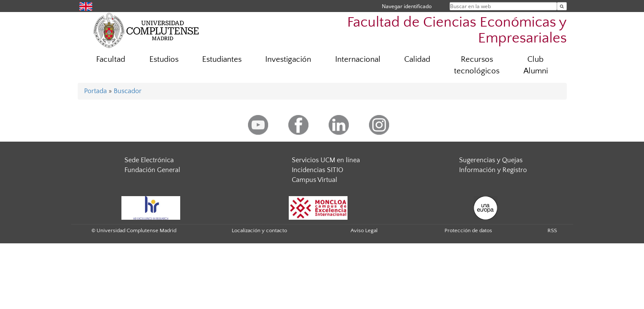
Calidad (417, 59)
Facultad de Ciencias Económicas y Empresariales (457, 30)
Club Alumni (536, 65)
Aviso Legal (364, 230)
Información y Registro (493, 170)
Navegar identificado (407, 6)
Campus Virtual (314, 180)
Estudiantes (222, 59)
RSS (552, 230)
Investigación (288, 59)
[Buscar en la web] (562, 6)
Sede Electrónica (149, 160)
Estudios (164, 59)
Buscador (128, 91)
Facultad (111, 59)
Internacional (358, 59)
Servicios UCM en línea (326, 160)
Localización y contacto (259, 230)
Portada (95, 91)
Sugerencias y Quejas (491, 160)
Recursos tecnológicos (477, 65)
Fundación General (152, 170)
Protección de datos (468, 230)
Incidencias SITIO (317, 170)
